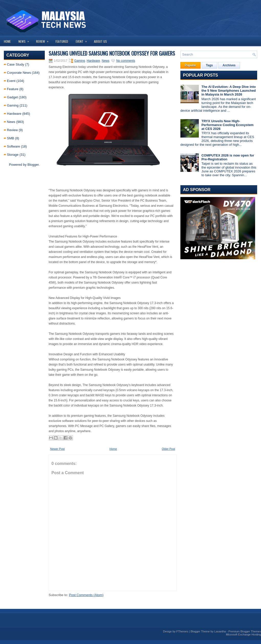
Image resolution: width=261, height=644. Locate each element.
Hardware (14, 114)
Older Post (168, 449)
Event (83, 40)
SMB (10, 138)
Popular (191, 65)
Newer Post (57, 449)
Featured (62, 41)
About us (100, 41)
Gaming (13, 105)
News (25, 40)
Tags (209, 65)
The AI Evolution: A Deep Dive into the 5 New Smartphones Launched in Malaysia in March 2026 (229, 91)
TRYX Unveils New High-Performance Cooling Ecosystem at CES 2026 (227, 125)
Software (13, 146)
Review (44, 40)
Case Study (15, 64)
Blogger (33, 165)
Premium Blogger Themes (245, 631)
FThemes (182, 631)
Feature (13, 89)
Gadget (12, 97)
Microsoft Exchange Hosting (243, 635)
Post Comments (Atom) (86, 595)
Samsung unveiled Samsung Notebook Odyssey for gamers (112, 53)
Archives (229, 65)
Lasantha (220, 631)
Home (7, 41)
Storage (13, 155)
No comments (126, 61)
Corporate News (19, 73)
